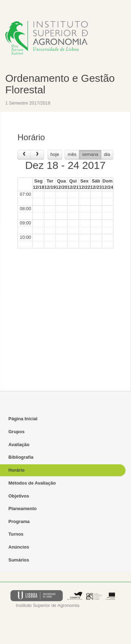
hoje (55, 154)
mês (72, 154)
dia (107, 154)
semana (90, 154)
